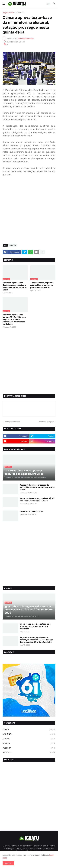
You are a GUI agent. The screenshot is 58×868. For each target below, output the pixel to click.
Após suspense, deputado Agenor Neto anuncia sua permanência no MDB (42, 285)
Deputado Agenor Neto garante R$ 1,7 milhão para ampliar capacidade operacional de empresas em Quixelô (14, 319)
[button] (4, 4)
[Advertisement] (29, 212)
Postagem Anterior (12, 422)
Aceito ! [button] (8, 863)
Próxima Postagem (46, 422)
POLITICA (20, 13)
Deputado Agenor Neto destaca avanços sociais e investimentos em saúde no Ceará (15, 286)
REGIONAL (29, 753)
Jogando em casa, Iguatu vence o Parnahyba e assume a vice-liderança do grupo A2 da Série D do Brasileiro (36, 640)
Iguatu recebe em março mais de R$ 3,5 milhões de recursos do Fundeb (37, 499)
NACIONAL (29, 734)
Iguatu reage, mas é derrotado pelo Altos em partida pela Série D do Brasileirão (35, 626)
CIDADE (29, 730)
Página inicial (8, 13)
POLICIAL (29, 743)
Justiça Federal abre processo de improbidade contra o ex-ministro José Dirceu (37, 487)
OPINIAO (29, 739)
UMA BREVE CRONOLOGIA (31, 512)
